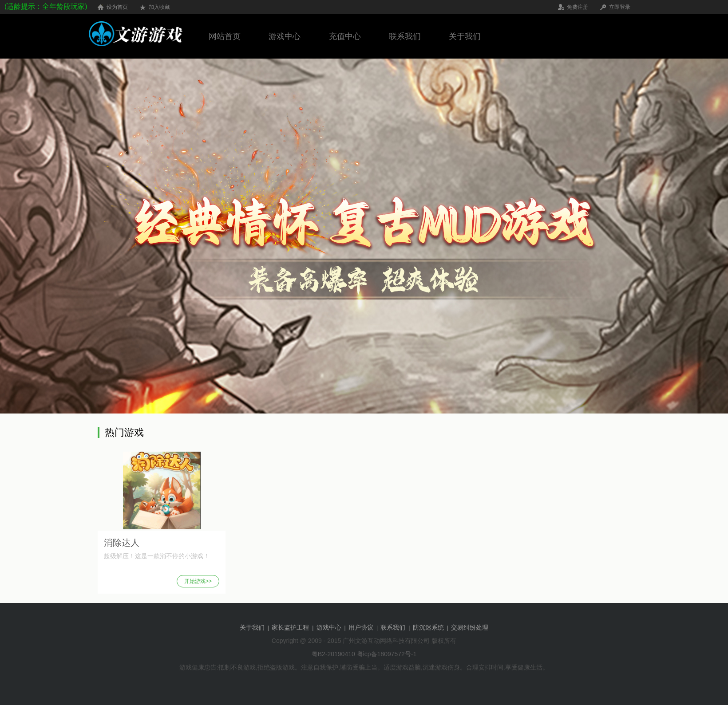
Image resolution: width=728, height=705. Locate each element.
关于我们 (465, 36)
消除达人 (122, 543)
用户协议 (362, 627)
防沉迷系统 (429, 627)
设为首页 (117, 7)
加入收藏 (159, 7)
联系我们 (405, 36)
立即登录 (620, 7)
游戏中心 (285, 36)
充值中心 (345, 36)
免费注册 (578, 7)
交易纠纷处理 (470, 627)
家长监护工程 (291, 627)
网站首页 (225, 36)
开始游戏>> (198, 581)
